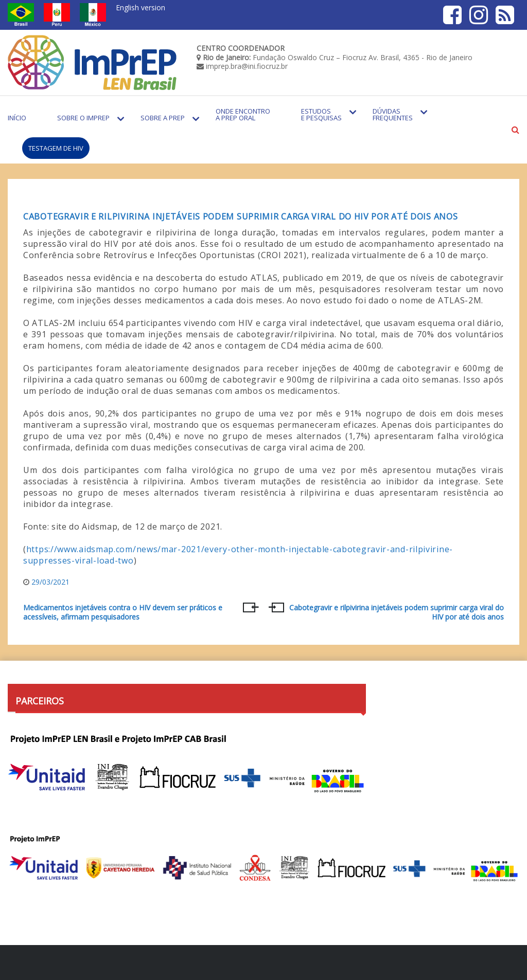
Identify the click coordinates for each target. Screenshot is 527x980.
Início (17, 118)
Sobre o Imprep (83, 118)
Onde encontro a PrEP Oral (243, 114)
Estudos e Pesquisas (321, 114)
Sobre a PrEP (163, 118)
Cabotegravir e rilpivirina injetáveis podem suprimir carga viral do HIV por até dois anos (240, 216)
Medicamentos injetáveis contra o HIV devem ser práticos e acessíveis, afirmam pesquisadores (123, 612)
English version (140, 7)
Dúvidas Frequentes (393, 114)
